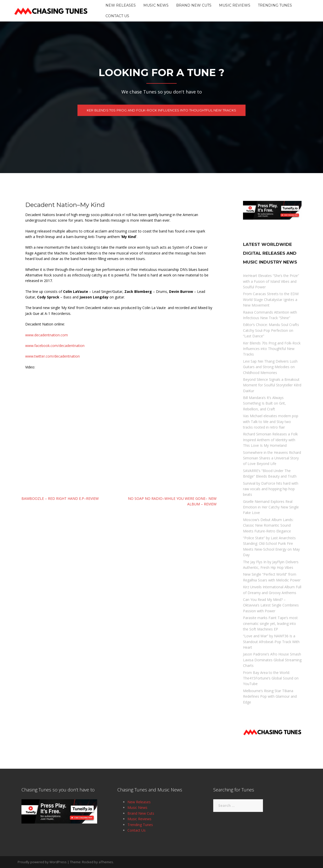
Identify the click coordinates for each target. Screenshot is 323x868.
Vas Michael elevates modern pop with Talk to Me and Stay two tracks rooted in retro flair (271, 421)
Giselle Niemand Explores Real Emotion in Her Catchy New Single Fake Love (271, 507)
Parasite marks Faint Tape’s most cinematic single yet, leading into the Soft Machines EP (270, 623)
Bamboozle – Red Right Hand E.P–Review (60, 498)
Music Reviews (235, 5)
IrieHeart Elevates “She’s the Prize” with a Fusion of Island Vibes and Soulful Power (271, 281)
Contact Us (117, 16)
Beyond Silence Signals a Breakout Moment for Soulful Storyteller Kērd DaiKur (272, 385)
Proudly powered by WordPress (42, 862)
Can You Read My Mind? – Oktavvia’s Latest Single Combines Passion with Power (271, 605)
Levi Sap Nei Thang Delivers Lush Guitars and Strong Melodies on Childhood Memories (270, 367)
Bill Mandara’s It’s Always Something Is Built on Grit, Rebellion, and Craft (264, 403)
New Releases (121, 5)
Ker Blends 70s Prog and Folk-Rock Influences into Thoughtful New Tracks (161, 111)
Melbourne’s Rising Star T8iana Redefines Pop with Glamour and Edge (270, 696)
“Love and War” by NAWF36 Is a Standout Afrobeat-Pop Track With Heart (271, 642)
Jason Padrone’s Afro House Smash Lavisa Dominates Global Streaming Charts (272, 660)
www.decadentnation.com (47, 335)
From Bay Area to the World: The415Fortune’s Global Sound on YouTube (271, 678)
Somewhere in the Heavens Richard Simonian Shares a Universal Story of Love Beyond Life (272, 458)
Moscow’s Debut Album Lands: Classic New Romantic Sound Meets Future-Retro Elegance (268, 525)
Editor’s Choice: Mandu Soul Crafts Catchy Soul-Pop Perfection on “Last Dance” (271, 330)
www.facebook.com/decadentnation (55, 346)
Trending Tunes (275, 5)
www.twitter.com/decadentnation (52, 356)
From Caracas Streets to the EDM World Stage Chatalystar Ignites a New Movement (271, 299)
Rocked (88, 862)
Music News (156, 5)
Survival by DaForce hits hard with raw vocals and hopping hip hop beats (271, 489)
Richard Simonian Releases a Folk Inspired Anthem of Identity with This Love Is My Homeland (270, 440)
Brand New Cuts (194, 5)
